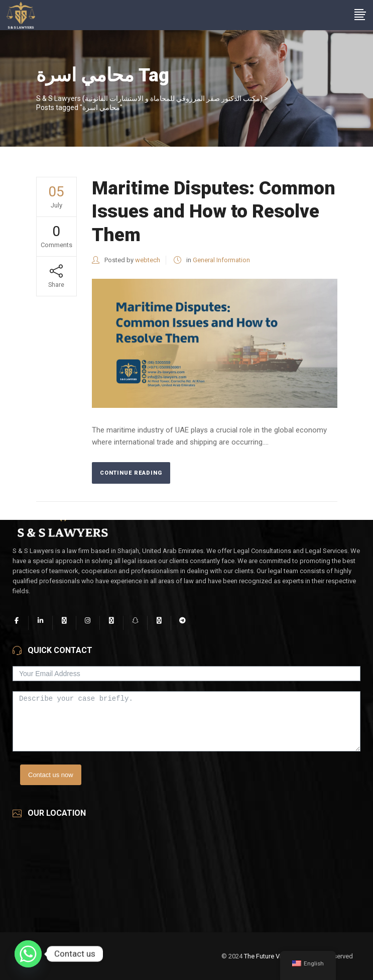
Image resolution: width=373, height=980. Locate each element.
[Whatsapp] (28, 954)
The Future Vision (269, 956)
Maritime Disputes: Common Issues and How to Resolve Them (214, 211)
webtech (148, 260)
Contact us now (51, 775)
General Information (221, 260)
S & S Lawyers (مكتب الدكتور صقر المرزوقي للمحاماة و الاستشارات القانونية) (149, 98)
